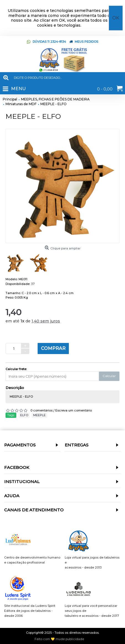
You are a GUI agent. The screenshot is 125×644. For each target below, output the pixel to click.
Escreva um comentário (74, 410)
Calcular (109, 376)
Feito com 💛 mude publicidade (59, 639)
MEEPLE (39, 415)
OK (116, 18)
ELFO (24, 415)
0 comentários (41, 410)
